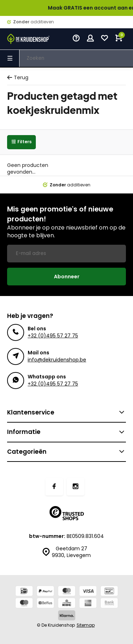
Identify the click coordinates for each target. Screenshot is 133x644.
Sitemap (86, 625)
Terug (18, 78)
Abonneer (67, 277)
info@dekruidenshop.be (57, 360)
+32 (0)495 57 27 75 (53, 336)
